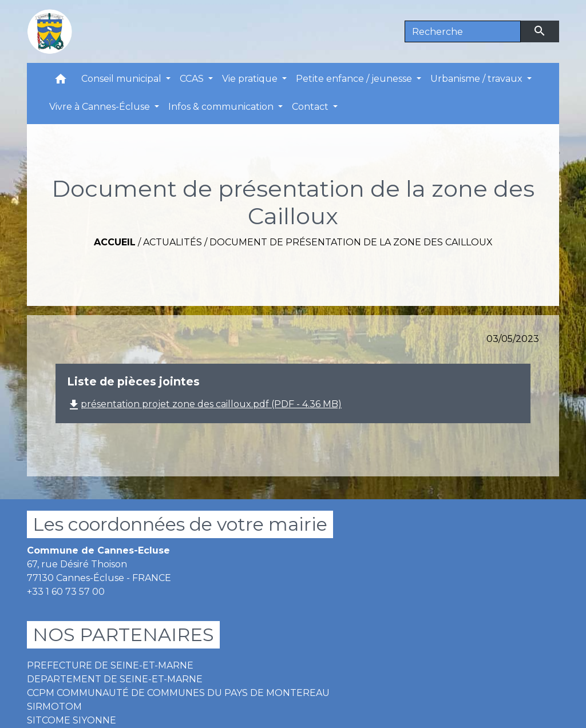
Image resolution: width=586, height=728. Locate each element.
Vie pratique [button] (251, 79)
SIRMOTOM (54, 707)
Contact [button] (311, 107)
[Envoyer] (540, 31)
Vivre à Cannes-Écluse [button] (101, 107)
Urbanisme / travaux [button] (478, 79)
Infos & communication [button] (222, 107)
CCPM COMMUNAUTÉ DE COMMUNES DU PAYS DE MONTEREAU (178, 693)
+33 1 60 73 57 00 (66, 592)
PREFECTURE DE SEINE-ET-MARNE (110, 665)
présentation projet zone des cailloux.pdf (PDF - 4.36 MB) (204, 404)
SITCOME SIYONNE (72, 720)
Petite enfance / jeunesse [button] (355, 79)
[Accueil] (50, 31)
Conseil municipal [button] (122, 79)
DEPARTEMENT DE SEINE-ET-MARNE (115, 679)
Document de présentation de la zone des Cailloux (351, 242)
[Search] (463, 31)
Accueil (115, 242)
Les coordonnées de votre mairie (180, 524)
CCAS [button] (193, 79)
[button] (61, 81)
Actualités (173, 242)
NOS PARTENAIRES (123, 634)
